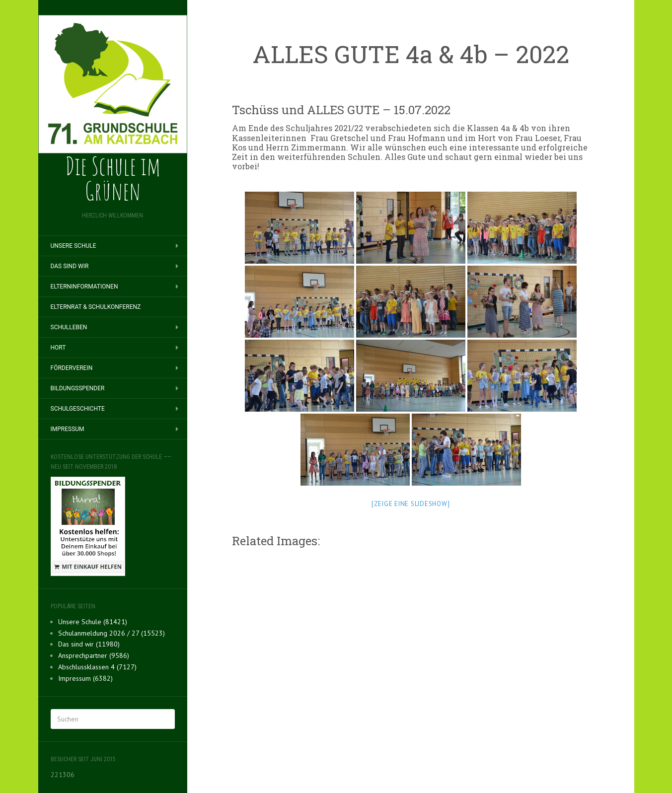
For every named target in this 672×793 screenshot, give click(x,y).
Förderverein (72, 368)
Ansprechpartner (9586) (94, 655)
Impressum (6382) (85, 678)
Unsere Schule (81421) (93, 622)
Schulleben (69, 327)
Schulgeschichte (78, 409)
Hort (58, 348)
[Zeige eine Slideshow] (411, 504)
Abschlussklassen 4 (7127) (97, 667)
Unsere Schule (74, 246)
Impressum (68, 429)
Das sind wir (70, 266)
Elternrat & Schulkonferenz (96, 307)
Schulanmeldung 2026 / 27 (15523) (112, 633)
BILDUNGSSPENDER (78, 388)
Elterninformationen (84, 287)
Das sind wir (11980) (89, 644)
